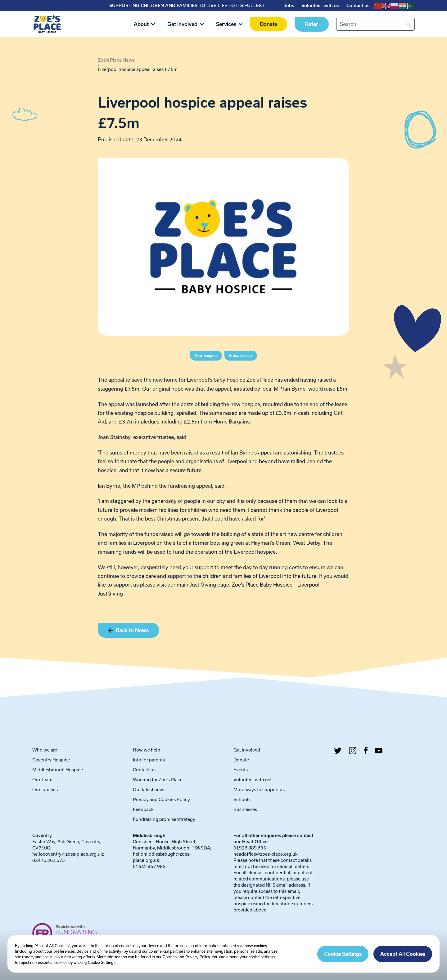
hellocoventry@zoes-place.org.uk (68, 854)
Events (241, 770)
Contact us (358, 6)
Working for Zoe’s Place (158, 780)
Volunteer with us (320, 6)
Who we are (45, 750)
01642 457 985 (149, 866)
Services (229, 24)
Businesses (245, 809)
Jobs (289, 6)
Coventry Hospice (51, 760)
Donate (268, 24)
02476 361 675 (49, 860)
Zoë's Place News (116, 60)
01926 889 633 (250, 848)
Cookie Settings (343, 954)
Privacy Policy (198, 957)
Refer (312, 24)
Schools (242, 799)
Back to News (129, 630)
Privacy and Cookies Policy (161, 799)
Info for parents (149, 760)
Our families (45, 789)
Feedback (143, 809)
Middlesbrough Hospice (58, 770)
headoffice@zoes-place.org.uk (266, 854)
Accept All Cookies (403, 954)
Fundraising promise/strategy (164, 819)
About (144, 24)
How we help (147, 750)
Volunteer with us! (253, 780)
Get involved (185, 24)
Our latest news (149, 789)
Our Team (42, 780)
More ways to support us (259, 789)
